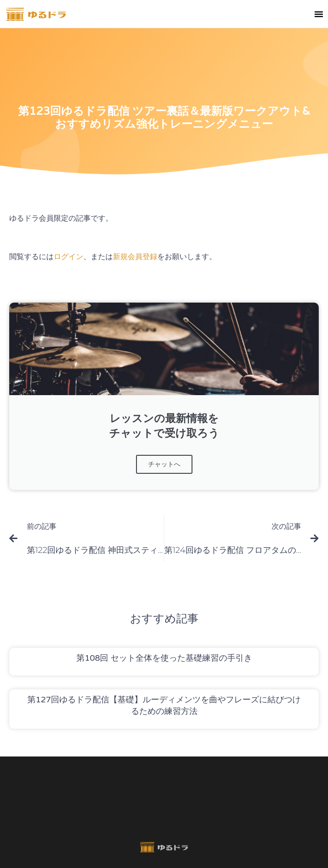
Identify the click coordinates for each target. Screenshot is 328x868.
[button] (319, 14)
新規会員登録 (135, 257)
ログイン (68, 257)
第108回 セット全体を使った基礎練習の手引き (164, 658)
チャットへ (164, 464)
